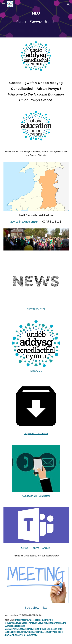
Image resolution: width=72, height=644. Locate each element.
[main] (36, 19)
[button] (4, 4)
